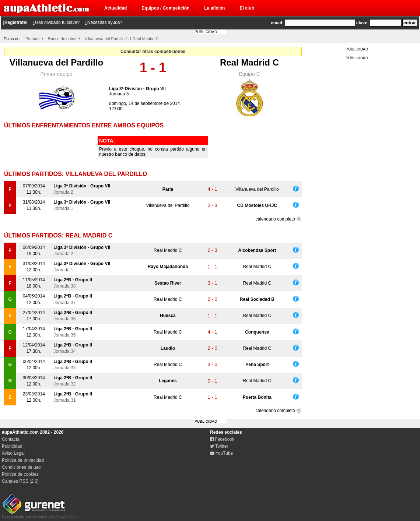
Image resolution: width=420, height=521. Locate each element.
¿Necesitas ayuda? (103, 22)
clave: (363, 23)
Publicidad (12, 446)
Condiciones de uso (21, 467)
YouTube (221, 453)
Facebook (222, 439)
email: (277, 23)
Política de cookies (20, 474)
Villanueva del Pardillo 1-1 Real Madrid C (122, 39)
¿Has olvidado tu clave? (56, 22)
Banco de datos (62, 39)
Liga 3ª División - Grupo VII (137, 89)
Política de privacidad (23, 460)
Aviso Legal (13, 453)
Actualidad (115, 8)
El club (247, 8)
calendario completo (275, 219)
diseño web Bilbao (40, 515)
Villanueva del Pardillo (56, 62)
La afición (214, 8)
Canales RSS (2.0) (20, 481)
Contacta (11, 439)
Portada (33, 39)
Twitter (219, 446)
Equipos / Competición (165, 8)
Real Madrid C (249, 62)
